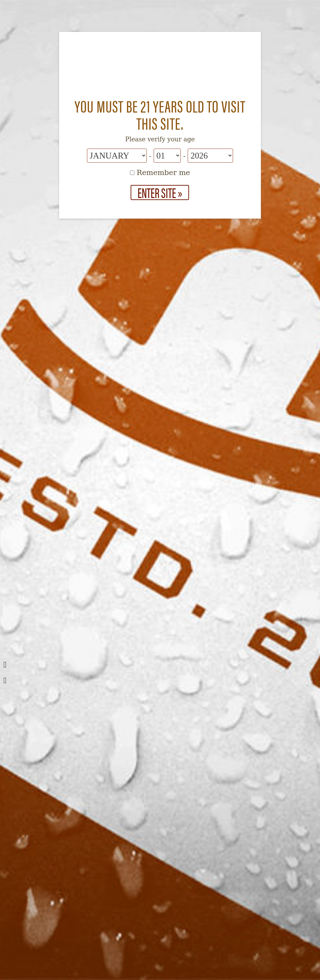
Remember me (160, 173)
